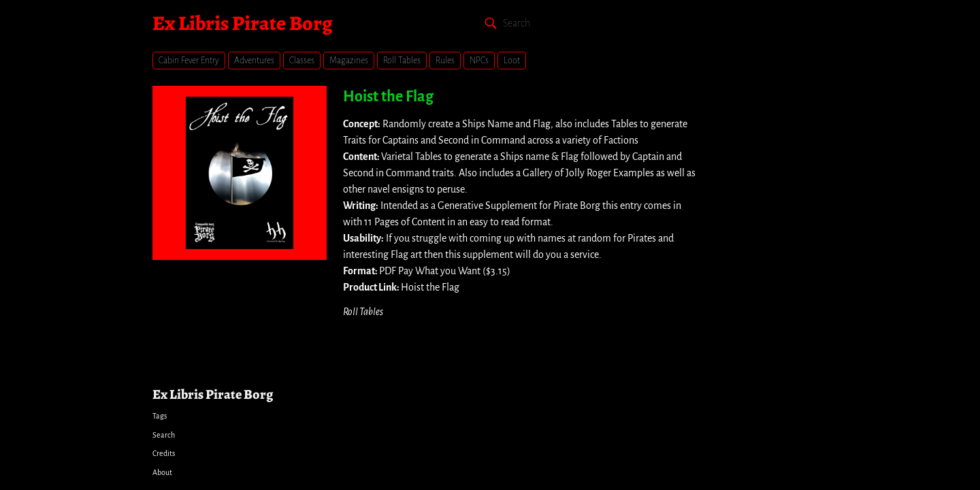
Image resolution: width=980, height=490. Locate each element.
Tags (160, 416)
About (162, 472)
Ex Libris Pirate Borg (242, 23)
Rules (445, 61)
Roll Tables (402, 61)
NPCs (479, 61)
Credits (164, 453)
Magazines (349, 61)
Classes (302, 61)
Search (164, 435)
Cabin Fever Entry (189, 61)
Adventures (254, 61)
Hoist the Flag (388, 97)
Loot (512, 61)
